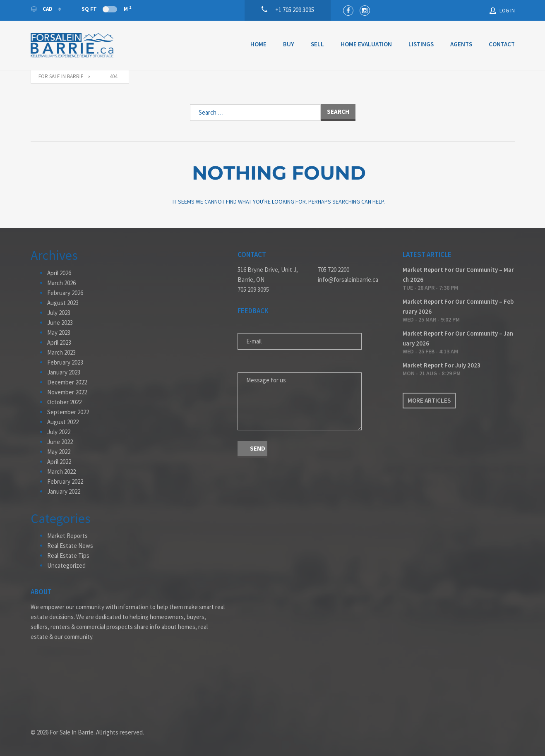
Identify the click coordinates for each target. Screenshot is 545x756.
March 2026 (61, 283)
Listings (421, 44)
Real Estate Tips (68, 556)
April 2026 (59, 273)
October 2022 (64, 402)
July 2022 (59, 432)
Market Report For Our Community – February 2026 (458, 306)
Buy (289, 44)
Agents (461, 44)
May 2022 (59, 452)
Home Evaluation (366, 44)
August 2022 (63, 422)
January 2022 (64, 491)
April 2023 (59, 342)
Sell (317, 44)
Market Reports (67, 536)
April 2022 (59, 462)
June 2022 (60, 442)
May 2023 (59, 332)
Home (258, 44)
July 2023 (59, 313)
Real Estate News (70, 546)
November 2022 (67, 392)
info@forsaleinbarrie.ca (348, 280)
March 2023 (61, 352)
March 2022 (61, 472)
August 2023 (63, 303)
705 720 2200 (334, 270)
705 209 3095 (253, 289)
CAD (42, 9)
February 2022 (65, 481)
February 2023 (65, 362)
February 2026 (65, 293)
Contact (502, 44)
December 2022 (67, 382)
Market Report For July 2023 (442, 365)
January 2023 (64, 372)
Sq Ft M (106, 9)
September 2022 (68, 412)
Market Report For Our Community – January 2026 (458, 338)
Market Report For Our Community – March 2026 (458, 275)
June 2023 (60, 323)
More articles (429, 400)
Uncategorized (66, 565)
